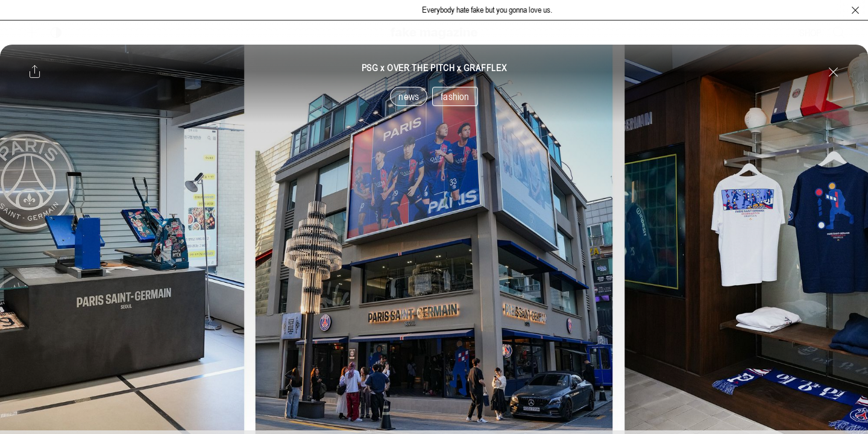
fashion (455, 96)
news (409, 96)
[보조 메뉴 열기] (32, 33)
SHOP (810, 33)
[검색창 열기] (839, 33)
